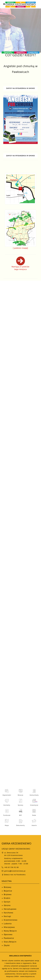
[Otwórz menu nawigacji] (4, 4)
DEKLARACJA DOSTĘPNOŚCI (20, 956)
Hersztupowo (10, 909)
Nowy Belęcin (10, 931)
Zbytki (7, 945)
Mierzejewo (9, 927)
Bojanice (8, 891)
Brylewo (8, 894)
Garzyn (7, 902)
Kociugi (7, 916)
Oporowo (8, 934)
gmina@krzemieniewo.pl (15, 871)
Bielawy (8, 887)
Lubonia (8, 924)
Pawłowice (9, 938)
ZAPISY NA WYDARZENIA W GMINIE (21, 88)
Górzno (7, 905)
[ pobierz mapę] (21, 248)
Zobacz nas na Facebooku (14, 875)
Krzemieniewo (11, 920)
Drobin (7, 898)
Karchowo (9, 913)
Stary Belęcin (10, 942)
